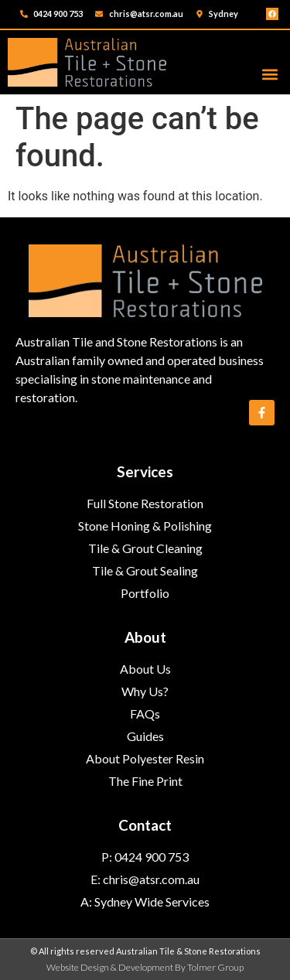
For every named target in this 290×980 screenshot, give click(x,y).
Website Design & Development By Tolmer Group (145, 967)
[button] (270, 74)
